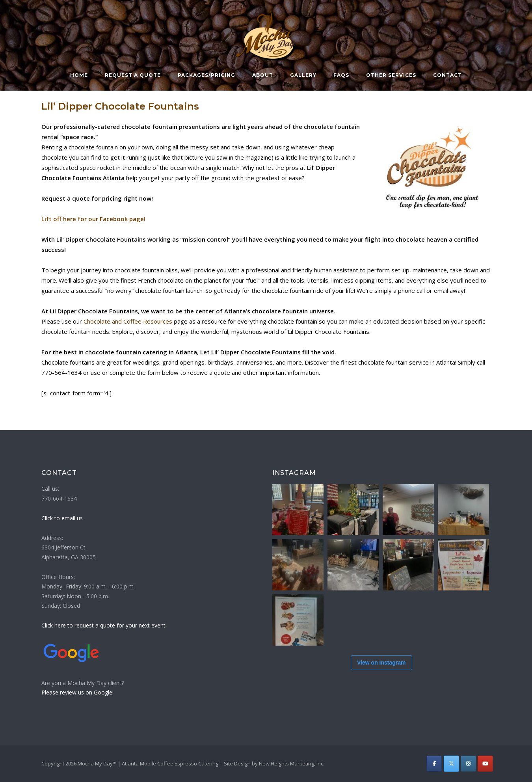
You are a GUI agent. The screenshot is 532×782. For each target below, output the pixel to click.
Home (79, 75)
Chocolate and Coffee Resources (128, 321)
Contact (447, 75)
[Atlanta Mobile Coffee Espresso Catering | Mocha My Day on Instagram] (468, 764)
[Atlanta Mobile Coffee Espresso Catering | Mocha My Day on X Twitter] (451, 764)
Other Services (391, 75)
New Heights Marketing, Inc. (292, 763)
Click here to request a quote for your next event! (104, 625)
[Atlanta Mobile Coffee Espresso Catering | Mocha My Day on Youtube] (485, 764)
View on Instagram (381, 663)
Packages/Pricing (206, 75)
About (263, 75)
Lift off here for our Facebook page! (93, 219)
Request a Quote (133, 75)
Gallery (303, 75)
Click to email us (62, 518)
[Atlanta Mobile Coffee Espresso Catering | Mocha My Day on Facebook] (434, 764)
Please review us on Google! (77, 692)
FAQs (341, 75)
